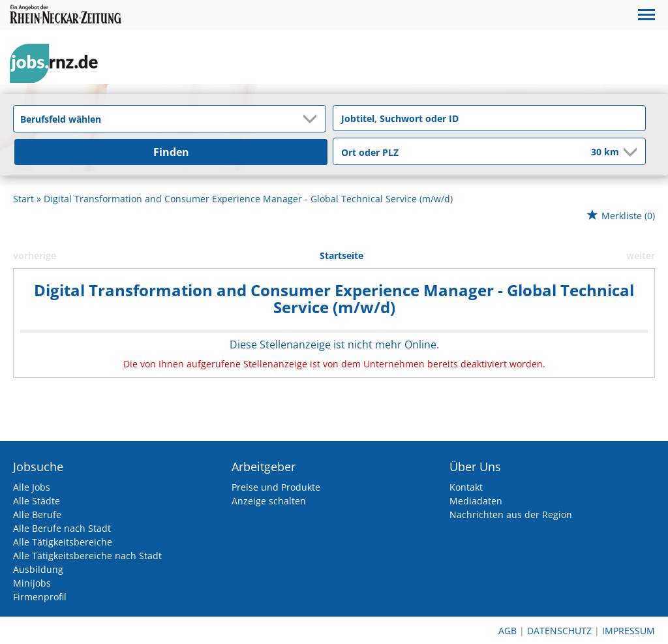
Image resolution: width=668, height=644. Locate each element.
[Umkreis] (596, 153)
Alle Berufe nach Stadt (62, 528)
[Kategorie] (157, 119)
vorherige (35, 255)
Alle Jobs (32, 487)
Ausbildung (38, 569)
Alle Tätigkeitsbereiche (63, 542)
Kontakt (466, 487)
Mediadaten (476, 501)
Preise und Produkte (276, 487)
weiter (641, 255)
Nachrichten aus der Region (511, 514)
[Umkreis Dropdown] (629, 152)
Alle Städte (37, 501)
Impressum (629, 631)
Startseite (342, 255)
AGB (508, 631)
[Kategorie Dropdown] (312, 119)
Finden (171, 152)
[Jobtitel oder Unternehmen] (489, 118)
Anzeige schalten (269, 501)
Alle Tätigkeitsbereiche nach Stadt (87, 556)
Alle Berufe (37, 514)
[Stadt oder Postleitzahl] (453, 152)
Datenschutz (559, 631)
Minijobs (32, 583)
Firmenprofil (40, 597)
